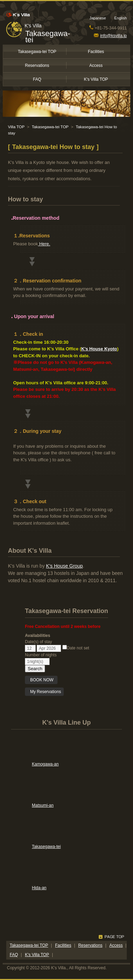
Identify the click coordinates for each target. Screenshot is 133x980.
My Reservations (46, 692)
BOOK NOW (42, 680)
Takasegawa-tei (48, 37)
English (121, 18)
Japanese (98, 18)
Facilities (96, 52)
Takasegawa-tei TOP (37, 52)
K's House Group (64, 566)
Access (96, 65)
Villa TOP (16, 127)
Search (35, 669)
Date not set (76, 648)
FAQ (37, 79)
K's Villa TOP (96, 79)
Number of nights (41, 655)
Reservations (37, 65)
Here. (44, 244)
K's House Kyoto (99, 349)
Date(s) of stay (38, 642)
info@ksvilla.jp (110, 36)
